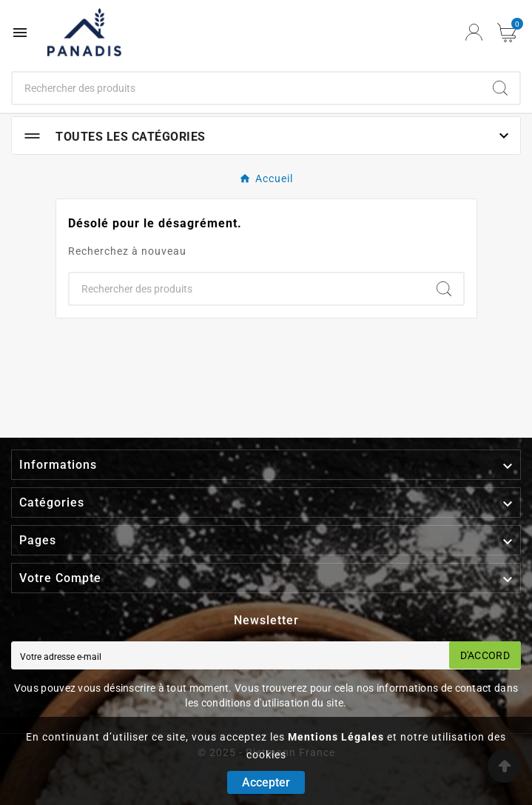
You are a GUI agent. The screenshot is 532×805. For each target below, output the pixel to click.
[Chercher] (247, 88)
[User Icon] (474, 32)
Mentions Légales (336, 737)
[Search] (500, 88)
